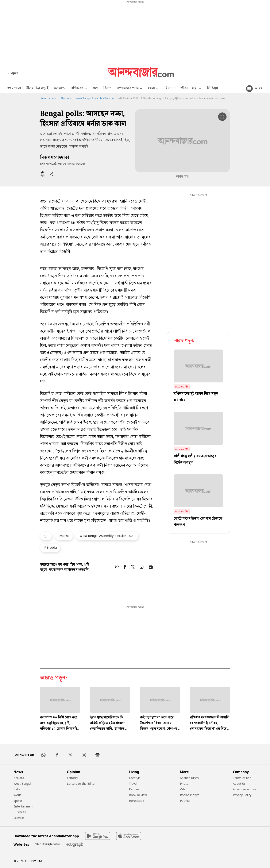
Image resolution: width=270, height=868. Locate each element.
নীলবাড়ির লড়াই (37, 89)
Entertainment (24, 806)
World (18, 795)
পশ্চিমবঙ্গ (79, 89)
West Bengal (22, 784)
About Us (239, 784)
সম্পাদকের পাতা (130, 89)
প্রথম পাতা (14, 89)
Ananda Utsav (189, 778)
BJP (46, 536)
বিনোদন (170, 89)
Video (184, 789)
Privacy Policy (242, 795)
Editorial (72, 778)
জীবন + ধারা (191, 89)
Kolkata (19, 778)
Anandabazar (49, 99)
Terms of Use (242, 778)
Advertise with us (245, 789)
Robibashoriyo (190, 795)
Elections (66, 99)
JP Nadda (50, 547)
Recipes (134, 789)
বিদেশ (107, 89)
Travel (133, 784)
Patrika (185, 801)
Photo (184, 784)
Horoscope (136, 801)
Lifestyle (135, 778)
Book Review (138, 795)
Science (19, 818)
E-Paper (12, 73)
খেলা (154, 89)
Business (20, 812)
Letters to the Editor (81, 784)
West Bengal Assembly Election (95, 99)
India (17, 789)
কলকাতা (60, 89)
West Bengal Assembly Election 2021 (107, 536)
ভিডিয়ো (213, 89)
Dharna (64, 536)
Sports (18, 801)
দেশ (96, 89)
